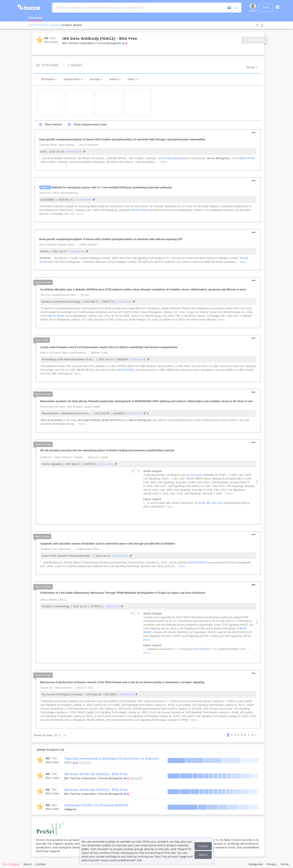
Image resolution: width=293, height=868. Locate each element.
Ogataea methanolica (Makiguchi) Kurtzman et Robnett (112, 758)
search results (49, 25)
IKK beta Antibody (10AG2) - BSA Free (96, 774)
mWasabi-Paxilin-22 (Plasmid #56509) (96, 805)
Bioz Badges (11, 864)
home (33, 25)
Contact (41, 864)
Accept (203, 846)
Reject (203, 855)
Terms (284, 864)
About (27, 864)
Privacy (271, 864)
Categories (255, 864)
